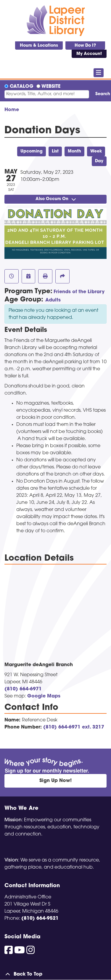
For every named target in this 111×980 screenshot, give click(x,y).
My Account (89, 54)
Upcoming (32, 151)
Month (74, 151)
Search (101, 94)
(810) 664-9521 (40, 919)
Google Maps (44, 696)
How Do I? (85, 46)
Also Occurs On (56, 199)
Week (96, 151)
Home (12, 110)
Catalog (22, 87)
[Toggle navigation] (99, 73)
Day (99, 161)
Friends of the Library (79, 292)
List (55, 151)
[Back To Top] (55, 974)
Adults (53, 300)
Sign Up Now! (55, 781)
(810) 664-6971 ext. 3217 (74, 727)
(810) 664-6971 (23, 689)
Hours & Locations (39, 46)
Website (51, 87)
